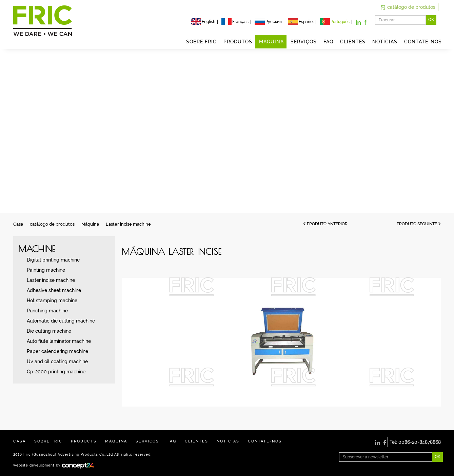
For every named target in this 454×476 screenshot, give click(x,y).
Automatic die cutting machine (61, 321)
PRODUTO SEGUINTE (419, 224)
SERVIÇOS (304, 42)
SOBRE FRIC (201, 42)
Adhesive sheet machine (54, 290)
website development (34, 465)
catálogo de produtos (408, 7)
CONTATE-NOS (423, 42)
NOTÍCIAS (385, 42)
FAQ (328, 42)
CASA (19, 441)
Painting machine (46, 270)
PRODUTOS (238, 42)
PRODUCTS (84, 441)
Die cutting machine (49, 331)
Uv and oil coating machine (57, 361)
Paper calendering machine (57, 351)
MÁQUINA (271, 42)
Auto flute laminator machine (59, 341)
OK (431, 20)
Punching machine (47, 311)
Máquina (90, 224)
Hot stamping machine (52, 301)
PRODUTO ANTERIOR (325, 224)
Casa (18, 224)
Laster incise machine (128, 224)
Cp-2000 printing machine (56, 372)
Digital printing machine (53, 260)
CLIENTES (353, 42)
